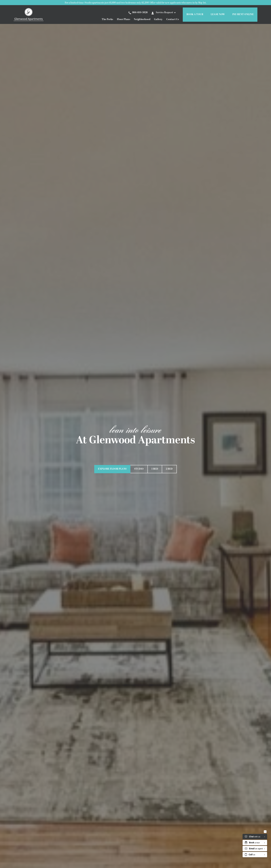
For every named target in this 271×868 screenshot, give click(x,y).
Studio (139, 469)
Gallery (158, 19)
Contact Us (173, 19)
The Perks (107, 19)
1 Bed (155, 469)
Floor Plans (124, 19)
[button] (167, 13)
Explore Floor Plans (112, 469)
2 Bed (169, 469)
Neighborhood (142, 19)
